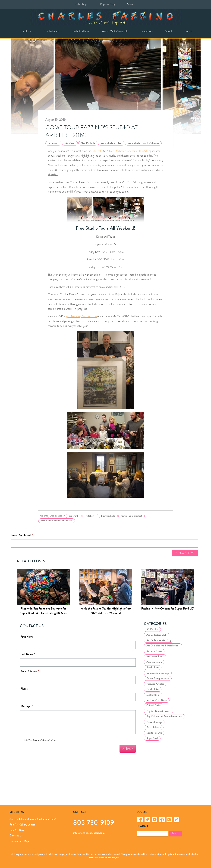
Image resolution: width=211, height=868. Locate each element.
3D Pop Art (152, 629)
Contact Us (16, 836)
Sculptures (147, 31)
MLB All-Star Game (157, 700)
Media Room (153, 695)
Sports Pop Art (154, 733)
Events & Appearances (158, 678)
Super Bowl (152, 738)
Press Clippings (154, 722)
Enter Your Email (22, 535)
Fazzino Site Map (19, 841)
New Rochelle (88, 143)
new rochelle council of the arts (143, 143)
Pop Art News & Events (158, 711)
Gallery (27, 31)
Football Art (153, 689)
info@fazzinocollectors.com (89, 833)
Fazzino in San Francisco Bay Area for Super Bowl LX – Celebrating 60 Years (43, 611)
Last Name (28, 654)
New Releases (51, 31)
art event (53, 143)
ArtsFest (70, 143)
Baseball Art (153, 667)
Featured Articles (155, 684)
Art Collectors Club (156, 635)
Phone (24, 689)
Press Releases (154, 727)
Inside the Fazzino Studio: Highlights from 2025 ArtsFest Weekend (106, 611)
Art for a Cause (154, 651)
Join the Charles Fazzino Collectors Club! (33, 819)
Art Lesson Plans (155, 657)
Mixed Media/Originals (115, 31)
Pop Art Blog (107, 4)
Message (27, 706)
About (168, 31)
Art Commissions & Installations (163, 646)
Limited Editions (81, 31)
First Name (28, 637)
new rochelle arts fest (111, 143)
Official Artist (154, 705)
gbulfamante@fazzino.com (82, 316)
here (145, 321)
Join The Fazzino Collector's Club (40, 740)
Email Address (30, 671)
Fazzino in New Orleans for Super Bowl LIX (168, 608)
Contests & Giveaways (158, 673)
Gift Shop (81, 4)
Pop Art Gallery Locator (23, 825)
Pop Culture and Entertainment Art (164, 716)
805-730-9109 (94, 822)
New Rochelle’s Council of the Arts (129, 151)
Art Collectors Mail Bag (159, 640)
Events (188, 31)
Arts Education (154, 662)
